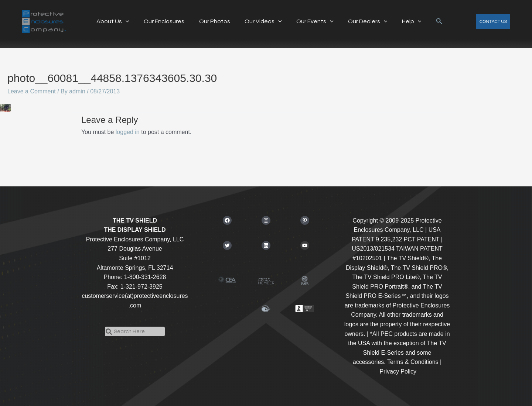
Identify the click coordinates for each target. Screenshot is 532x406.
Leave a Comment (32, 91)
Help (404, 21)
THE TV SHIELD (135, 221)
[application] (134, 21)
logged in (128, 132)
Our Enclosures (170, 21)
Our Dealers (362, 21)
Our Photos (217, 21)
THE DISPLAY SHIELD (135, 230)
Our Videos (263, 21)
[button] (430, 21)
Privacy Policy (398, 371)
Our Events (312, 21)
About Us (121, 21)
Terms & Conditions (413, 362)
